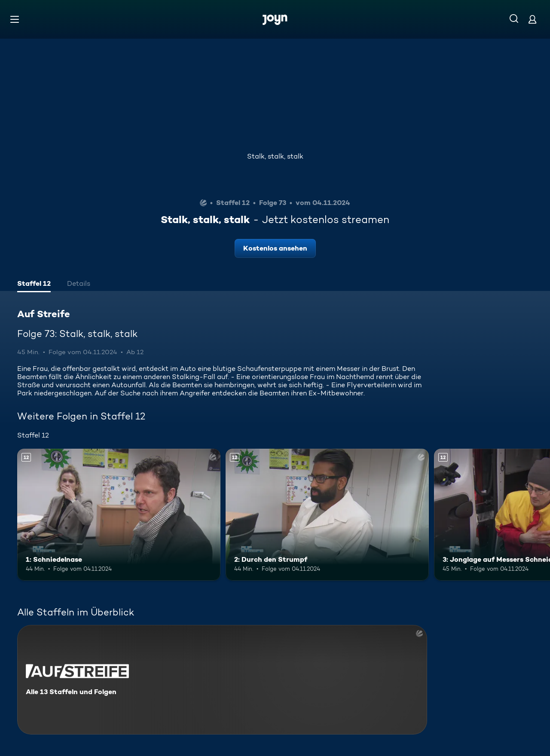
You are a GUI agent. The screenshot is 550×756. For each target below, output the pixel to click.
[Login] (532, 19)
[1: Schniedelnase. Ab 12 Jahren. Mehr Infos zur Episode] (119, 515)
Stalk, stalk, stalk (275, 156)
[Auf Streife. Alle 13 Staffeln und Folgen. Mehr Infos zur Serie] (222, 680)
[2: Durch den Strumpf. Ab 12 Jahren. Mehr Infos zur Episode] (327, 515)
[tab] (34, 285)
